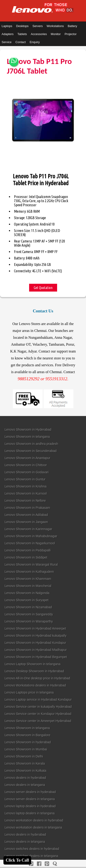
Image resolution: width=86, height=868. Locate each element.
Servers (37, 26)
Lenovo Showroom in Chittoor (26, 465)
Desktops (22, 26)
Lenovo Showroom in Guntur (25, 479)
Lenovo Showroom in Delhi (24, 756)
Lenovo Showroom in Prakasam (27, 508)
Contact (21, 42)
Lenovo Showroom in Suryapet (26, 600)
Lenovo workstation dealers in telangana (33, 827)
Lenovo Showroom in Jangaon (26, 522)
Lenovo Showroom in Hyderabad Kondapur (35, 643)
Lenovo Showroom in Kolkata (25, 771)
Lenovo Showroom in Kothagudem (29, 572)
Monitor (56, 34)
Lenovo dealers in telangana (25, 785)
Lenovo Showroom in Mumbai (26, 749)
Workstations (55, 26)
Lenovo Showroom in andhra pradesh (31, 444)
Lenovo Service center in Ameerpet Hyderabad (38, 721)
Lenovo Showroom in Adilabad (26, 515)
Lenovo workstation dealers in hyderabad (34, 820)
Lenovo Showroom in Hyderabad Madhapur (36, 650)
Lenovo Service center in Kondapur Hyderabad (38, 714)
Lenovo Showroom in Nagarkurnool (30, 543)
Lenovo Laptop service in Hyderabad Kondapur (38, 700)
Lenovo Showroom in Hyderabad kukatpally (36, 636)
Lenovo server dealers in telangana (30, 799)
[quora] (55, 864)
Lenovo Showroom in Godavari (27, 472)
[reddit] (47, 864)
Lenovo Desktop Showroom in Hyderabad (34, 671)
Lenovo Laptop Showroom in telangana (33, 664)
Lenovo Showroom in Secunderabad (31, 451)
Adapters (8, 34)
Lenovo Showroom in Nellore (25, 501)
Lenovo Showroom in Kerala (25, 763)
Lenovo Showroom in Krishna (26, 486)
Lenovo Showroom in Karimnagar (28, 529)
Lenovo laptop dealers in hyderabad (30, 806)
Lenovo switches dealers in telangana (31, 856)
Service (7, 42)
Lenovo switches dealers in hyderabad (32, 849)
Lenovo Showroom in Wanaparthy (29, 621)
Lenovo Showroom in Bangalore (27, 735)
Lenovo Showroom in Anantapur (27, 458)
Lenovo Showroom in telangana (27, 437)
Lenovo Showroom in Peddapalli (28, 550)
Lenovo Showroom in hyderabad (28, 742)
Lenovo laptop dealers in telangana (30, 813)
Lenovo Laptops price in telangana (29, 692)
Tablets (22, 34)
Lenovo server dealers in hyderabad (30, 792)
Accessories (39, 34)
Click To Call (17, 860)
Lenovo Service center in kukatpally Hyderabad (38, 707)
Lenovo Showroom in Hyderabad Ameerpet (35, 628)
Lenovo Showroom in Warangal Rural (31, 565)
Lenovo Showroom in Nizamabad (28, 607)
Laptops (7, 26)
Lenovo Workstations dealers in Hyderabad (35, 685)
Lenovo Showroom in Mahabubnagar (31, 536)
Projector (71, 34)
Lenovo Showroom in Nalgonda (27, 593)
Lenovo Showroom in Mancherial (28, 586)
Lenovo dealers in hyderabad (25, 778)
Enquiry (35, 42)
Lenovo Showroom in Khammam (28, 579)
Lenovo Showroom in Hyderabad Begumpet (36, 657)
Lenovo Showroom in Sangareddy (29, 614)
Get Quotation (43, 288)
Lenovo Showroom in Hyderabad (28, 430)
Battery (72, 26)
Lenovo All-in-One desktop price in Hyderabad (37, 678)
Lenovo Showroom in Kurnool (26, 493)
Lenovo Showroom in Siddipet (26, 557)
